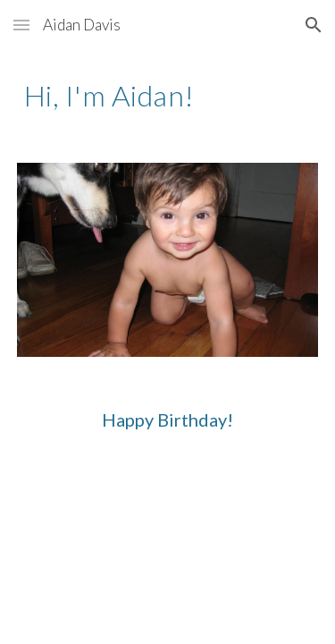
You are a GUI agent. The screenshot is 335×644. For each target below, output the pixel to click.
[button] (21, 25)
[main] (168, 96)
